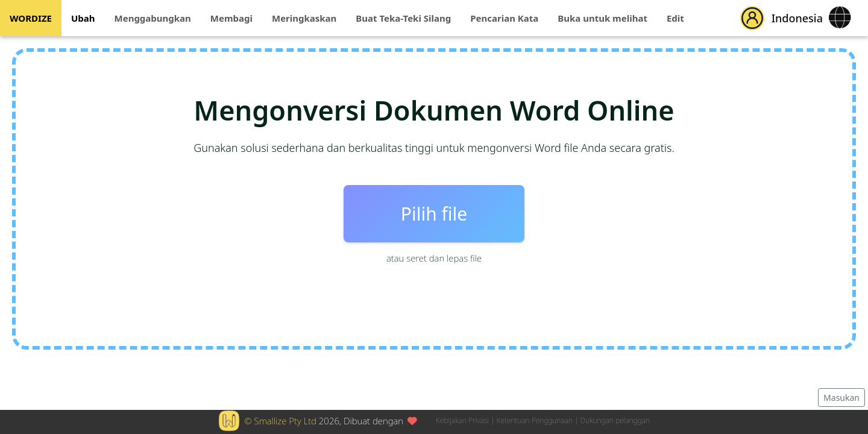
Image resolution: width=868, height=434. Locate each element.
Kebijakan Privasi (462, 420)
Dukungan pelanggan (615, 420)
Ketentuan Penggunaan (535, 420)
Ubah (83, 18)
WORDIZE (31, 18)
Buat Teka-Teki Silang (403, 18)
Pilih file (434, 214)
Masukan (841, 398)
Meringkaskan (304, 18)
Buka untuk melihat (602, 18)
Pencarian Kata (504, 18)
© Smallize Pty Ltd (280, 421)
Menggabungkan (153, 18)
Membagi (231, 18)
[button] (752, 18)
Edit (675, 18)
